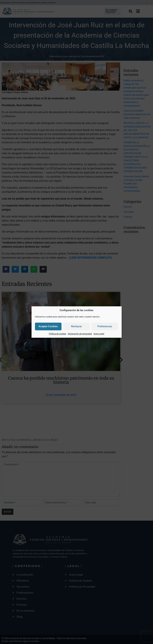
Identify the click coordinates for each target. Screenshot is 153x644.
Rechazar (76, 326)
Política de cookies (57, 334)
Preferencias (105, 326)
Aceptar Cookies (48, 326)
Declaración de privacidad (80, 334)
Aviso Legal (99, 334)
